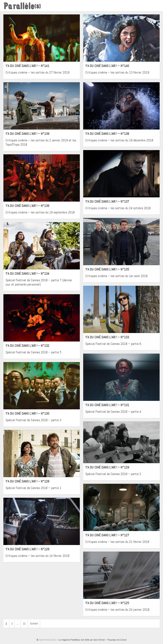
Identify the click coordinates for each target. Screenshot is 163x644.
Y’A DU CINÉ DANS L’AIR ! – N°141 (27, 66)
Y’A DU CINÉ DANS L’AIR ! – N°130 (27, 413)
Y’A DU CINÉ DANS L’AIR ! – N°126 (27, 549)
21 (24, 624)
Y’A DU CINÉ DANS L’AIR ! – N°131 (107, 405)
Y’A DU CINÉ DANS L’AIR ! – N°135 (107, 269)
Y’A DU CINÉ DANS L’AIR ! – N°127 (107, 535)
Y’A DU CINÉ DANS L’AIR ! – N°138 (107, 134)
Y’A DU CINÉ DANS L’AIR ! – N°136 (27, 206)
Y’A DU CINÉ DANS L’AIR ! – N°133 (107, 337)
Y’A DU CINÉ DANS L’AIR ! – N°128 (27, 481)
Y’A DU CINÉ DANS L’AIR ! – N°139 (27, 134)
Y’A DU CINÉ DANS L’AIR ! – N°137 (107, 201)
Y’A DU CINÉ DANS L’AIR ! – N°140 (107, 66)
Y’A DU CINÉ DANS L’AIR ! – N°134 (27, 274)
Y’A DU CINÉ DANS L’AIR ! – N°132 (27, 346)
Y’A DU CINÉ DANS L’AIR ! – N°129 (107, 467)
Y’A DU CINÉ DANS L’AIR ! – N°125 (107, 603)
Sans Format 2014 (48, 640)
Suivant (34, 624)
